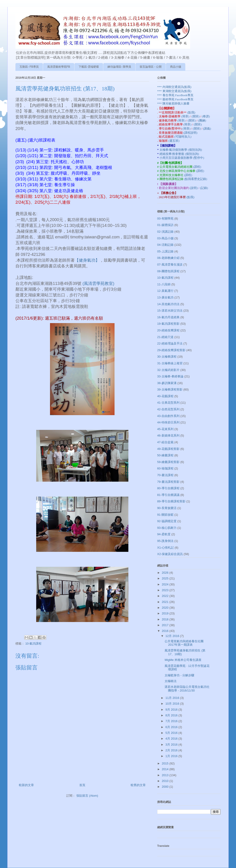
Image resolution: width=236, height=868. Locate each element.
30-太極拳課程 (167, 357)
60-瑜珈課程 (165, 468)
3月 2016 (172, 745)
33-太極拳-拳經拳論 (170, 376)
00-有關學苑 (165, 218)
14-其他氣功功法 (168, 304)
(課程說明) (190, 133)
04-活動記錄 (165, 245)
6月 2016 (172, 727)
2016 (166, 631)
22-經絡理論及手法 (170, 343)
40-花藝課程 (165, 396)
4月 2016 (172, 739)
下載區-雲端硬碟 (89, 67)
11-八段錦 (164, 284)
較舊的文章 (138, 785)
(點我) (191, 112)
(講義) (207, 129)
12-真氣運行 (165, 291)
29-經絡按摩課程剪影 (171, 350)
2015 (166, 763)
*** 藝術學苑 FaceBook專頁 (175, 99)
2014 (166, 769)
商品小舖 (176, 67)
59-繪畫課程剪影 (168, 462)
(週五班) (174, 141)
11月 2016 (173, 698)
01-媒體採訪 (165, 225)
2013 (166, 775)
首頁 (82, 785)
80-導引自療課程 (168, 488)
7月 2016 (172, 721)
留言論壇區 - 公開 (151, 67)
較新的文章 (26, 785)
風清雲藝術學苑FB (59, 67)
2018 (166, 619)
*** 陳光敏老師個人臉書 (173, 103)
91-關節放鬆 (165, 515)
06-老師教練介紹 (168, 258)
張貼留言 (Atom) (87, 796)
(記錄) (204, 188)
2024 (166, 584)
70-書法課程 (165, 475)
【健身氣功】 (87, 260)
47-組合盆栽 (165, 442)
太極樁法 (171, 681)
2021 (166, 602)
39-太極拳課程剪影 (170, 389)
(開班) (196, 116)
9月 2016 (172, 710)
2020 (166, 608)
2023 (166, 590)
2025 (166, 578)
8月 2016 (172, 715)
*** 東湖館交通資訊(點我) (174, 91)
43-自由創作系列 (168, 416)
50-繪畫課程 (165, 455)
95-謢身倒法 (165, 541)
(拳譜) (206, 116)
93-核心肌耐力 (167, 528)
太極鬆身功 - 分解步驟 (179, 675)
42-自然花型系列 (168, 409)
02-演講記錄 (165, 232)
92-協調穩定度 (167, 521)
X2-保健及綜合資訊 (170, 554)
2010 (166, 781)
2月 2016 (172, 750)
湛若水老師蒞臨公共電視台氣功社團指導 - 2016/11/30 (187, 689)
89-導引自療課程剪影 (171, 501)
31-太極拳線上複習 (170, 363)
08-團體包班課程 (168, 271)
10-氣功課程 (34, 644)
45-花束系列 (165, 429)
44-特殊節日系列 (168, 422)
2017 (166, 625)
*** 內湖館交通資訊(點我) (174, 87)
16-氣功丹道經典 (168, 317)
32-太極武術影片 (168, 370)
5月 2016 (172, 733)
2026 (166, 573)
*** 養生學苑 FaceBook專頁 (175, 95)
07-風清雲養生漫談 (170, 265)
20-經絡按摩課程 (168, 330)
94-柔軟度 (164, 534)
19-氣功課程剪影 (168, 324)
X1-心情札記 (165, 548)
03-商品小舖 (165, 238)
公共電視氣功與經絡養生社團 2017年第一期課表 (184, 643)
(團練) (202, 120)
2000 (166, 787)
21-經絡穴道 (165, 337)
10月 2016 (173, 704)
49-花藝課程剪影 (168, 449)
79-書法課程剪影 (168, 482)
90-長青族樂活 (167, 508)
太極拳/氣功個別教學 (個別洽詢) (181, 150)
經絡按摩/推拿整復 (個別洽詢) (179, 154)
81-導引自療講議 (168, 495)
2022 (166, 596)
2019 (166, 613)
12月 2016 (173, 636)
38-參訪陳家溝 (167, 383)
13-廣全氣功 (165, 297)
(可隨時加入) (183, 137)
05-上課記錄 (165, 251)
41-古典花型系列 (168, 403)
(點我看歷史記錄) (196, 179)
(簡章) (186, 116)
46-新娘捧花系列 (168, 435)
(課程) (197, 167)
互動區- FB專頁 (29, 67)
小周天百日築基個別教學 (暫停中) (182, 158)
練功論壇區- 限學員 (119, 67)
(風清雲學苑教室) (98, 284)
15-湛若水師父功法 (170, 311)
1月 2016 (172, 756)
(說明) (194, 188)
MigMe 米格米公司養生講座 (183, 660)
